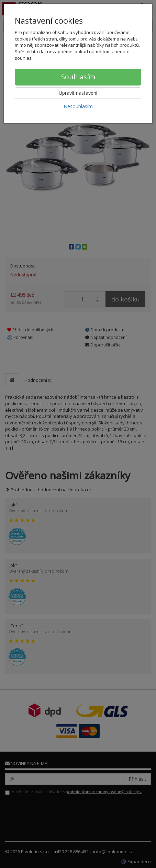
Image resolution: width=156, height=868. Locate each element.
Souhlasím (78, 77)
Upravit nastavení (78, 93)
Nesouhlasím (78, 106)
